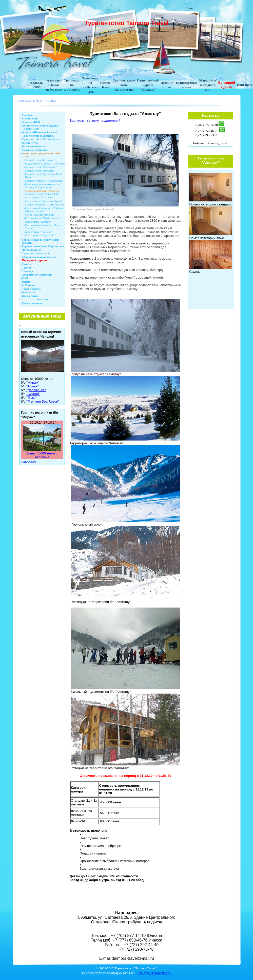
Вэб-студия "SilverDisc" (154, 973)
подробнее (28, 462)
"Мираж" (33, 382)
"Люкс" (31, 398)
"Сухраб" (33, 394)
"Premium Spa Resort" (43, 401)
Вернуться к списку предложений (95, 121)
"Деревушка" (36, 390)
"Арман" (32, 386)
